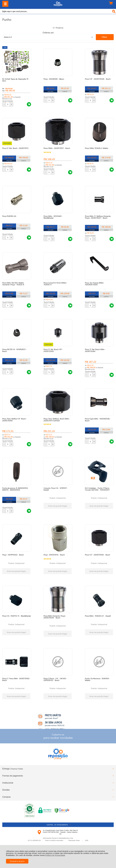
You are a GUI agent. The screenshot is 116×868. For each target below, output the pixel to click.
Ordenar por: (48, 33)
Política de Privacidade (55, 855)
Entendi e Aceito (17, 861)
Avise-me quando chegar (58, 506)
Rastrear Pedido (17, 769)
